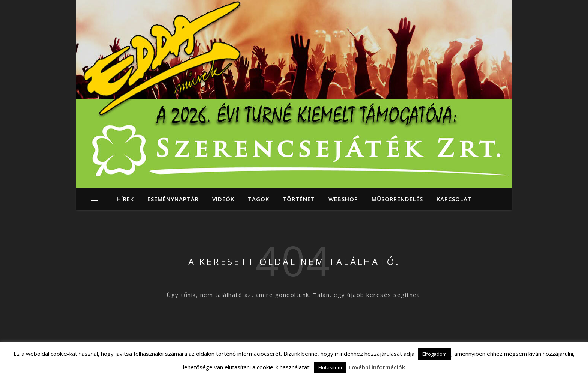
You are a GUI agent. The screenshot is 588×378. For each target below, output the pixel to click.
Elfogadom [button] (434, 354)
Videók (223, 199)
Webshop (343, 199)
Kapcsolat (454, 199)
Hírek (125, 199)
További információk (376, 367)
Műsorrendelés (397, 199)
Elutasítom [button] (330, 367)
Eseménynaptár (173, 199)
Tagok (259, 199)
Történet (299, 199)
